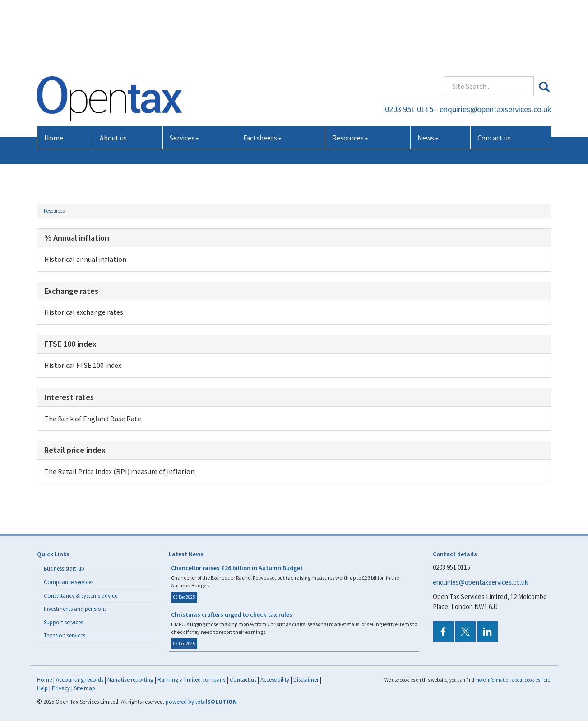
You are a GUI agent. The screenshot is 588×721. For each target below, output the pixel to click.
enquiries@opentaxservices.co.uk (495, 43)
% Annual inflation (77, 238)
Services (184, 71)
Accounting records (80, 680)
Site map (85, 688)
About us (113, 71)
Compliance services (69, 582)
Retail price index (75, 450)
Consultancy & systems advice (81, 596)
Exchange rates (71, 291)
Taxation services (65, 635)
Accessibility (275, 680)
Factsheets (262, 71)
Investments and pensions (75, 609)
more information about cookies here (513, 680)
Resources (350, 71)
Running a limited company (192, 680)
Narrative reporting (130, 680)
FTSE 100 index (70, 344)
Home (54, 71)
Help (42, 688)
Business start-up (64, 569)
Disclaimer (306, 680)
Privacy (61, 688)
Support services (63, 622)
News (428, 71)
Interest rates (69, 397)
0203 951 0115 (409, 43)
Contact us (494, 71)
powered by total (201, 702)
